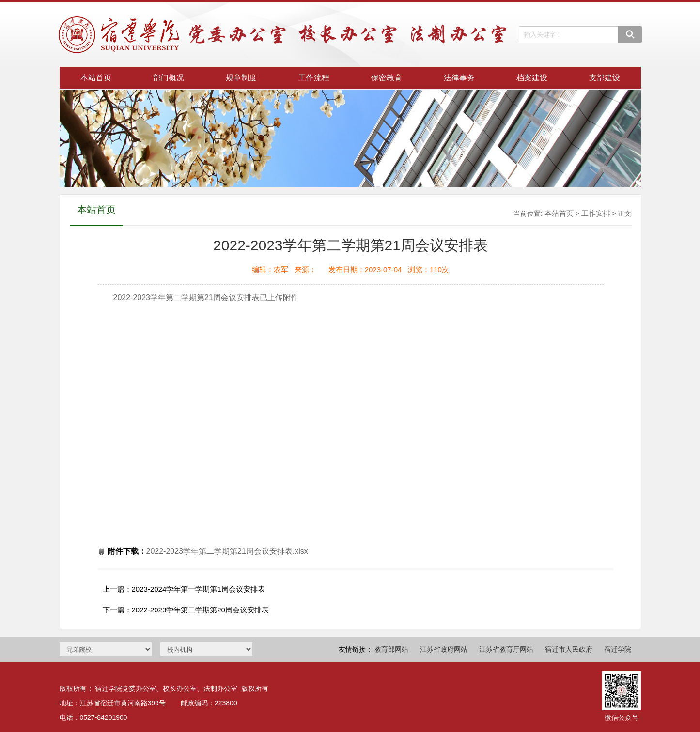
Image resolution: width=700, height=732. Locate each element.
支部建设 (605, 78)
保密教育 (387, 78)
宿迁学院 (618, 649)
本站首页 (96, 78)
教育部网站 (391, 649)
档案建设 (532, 78)
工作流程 (314, 78)
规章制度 (241, 78)
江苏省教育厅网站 (506, 649)
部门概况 (169, 78)
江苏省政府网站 (444, 649)
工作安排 (596, 213)
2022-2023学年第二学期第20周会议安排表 (200, 610)
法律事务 (459, 78)
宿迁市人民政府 (569, 649)
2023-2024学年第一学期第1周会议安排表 (198, 589)
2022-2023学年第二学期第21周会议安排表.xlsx (227, 551)
